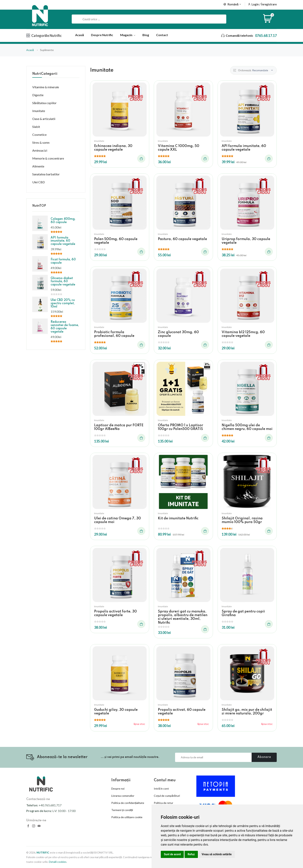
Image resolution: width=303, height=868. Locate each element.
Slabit (36, 127)
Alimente (38, 166)
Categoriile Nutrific (44, 36)
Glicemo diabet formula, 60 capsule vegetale (63, 282)
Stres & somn (41, 142)
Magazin (128, 35)
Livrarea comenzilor (123, 796)
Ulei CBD (39, 182)
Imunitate (99, 141)
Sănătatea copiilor (44, 103)
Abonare (264, 757)
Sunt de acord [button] (172, 854)
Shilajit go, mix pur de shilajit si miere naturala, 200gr (247, 712)
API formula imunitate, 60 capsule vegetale (244, 148)
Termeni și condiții (122, 810)
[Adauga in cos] (141, 159)
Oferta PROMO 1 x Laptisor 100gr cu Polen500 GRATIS (180, 427)
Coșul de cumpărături (167, 796)
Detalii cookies (58, 862)
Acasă (80, 35)
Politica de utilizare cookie (127, 817)
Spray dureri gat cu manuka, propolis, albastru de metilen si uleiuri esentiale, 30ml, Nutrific (183, 617)
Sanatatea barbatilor (46, 174)
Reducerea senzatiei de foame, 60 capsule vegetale (65, 327)
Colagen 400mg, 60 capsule (63, 221)
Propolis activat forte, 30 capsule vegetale (115, 613)
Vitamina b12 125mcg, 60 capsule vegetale (243, 334)
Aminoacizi (40, 150)
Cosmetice (39, 135)
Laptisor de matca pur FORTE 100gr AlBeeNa (119, 427)
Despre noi (118, 789)
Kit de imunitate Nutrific (178, 518)
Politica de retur (163, 803)
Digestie (38, 95)
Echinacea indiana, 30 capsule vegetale (113, 148)
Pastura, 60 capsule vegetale (182, 239)
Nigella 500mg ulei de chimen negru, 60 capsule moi (247, 427)
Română (232, 4)
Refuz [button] (191, 854)
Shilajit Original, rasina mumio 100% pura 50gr (242, 520)
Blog (146, 35)
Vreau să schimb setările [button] (217, 854)
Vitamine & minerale (46, 87)
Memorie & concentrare (48, 158)
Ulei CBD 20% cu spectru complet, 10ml (63, 303)
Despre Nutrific (102, 35)
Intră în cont (161, 789)
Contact (162, 35)
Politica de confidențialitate (128, 803)
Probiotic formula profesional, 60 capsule (114, 334)
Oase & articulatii (44, 119)
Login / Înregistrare (264, 4)
